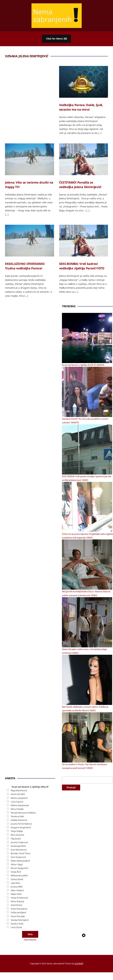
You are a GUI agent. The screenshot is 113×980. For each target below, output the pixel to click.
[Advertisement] (30, 355)
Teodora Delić (17, 816)
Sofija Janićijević (18, 912)
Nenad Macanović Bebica (23, 813)
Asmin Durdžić (18, 794)
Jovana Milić (17, 887)
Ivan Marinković (19, 850)
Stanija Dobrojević (20, 920)
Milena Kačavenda (20, 805)
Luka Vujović (17, 802)
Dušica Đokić (17, 879)
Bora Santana (17, 835)
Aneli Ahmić (16, 905)
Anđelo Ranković (19, 820)
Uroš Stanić (16, 927)
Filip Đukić (16, 839)
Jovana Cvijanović (19, 842)
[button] (56, 39)
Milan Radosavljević (20, 861)
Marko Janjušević (19, 798)
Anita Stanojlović (19, 909)
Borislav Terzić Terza (21, 853)
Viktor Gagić (17, 864)
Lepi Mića (15, 883)
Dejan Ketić (16, 894)
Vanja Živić (16, 872)
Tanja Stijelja (17, 831)
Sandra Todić (17, 924)
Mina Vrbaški (17, 809)
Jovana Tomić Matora (21, 824)
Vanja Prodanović (19, 898)
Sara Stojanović (18, 857)
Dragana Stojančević (21, 827)
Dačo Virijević (17, 890)
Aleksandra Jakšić (19, 875)
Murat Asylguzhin (20, 868)
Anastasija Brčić (18, 846)
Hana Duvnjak (18, 916)
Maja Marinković (19, 790)
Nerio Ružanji (17, 901)
